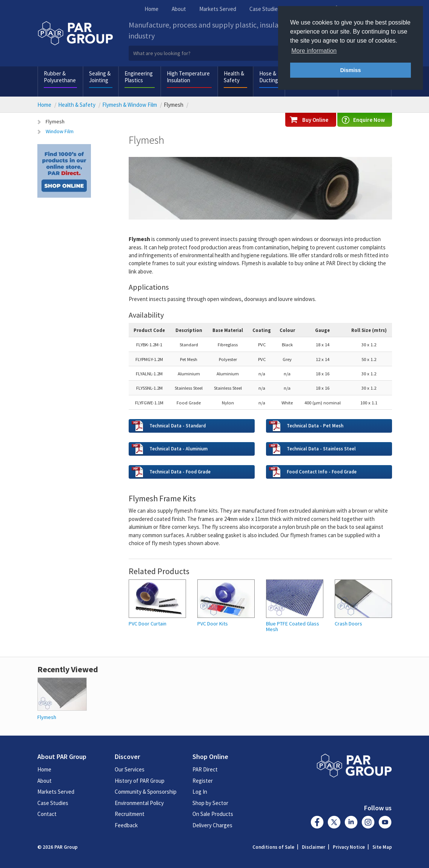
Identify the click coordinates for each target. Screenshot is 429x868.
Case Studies (265, 9)
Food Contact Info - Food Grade (322, 472)
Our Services (130, 769)
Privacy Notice (349, 847)
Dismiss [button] (350, 70)
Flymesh (55, 121)
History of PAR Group (140, 781)
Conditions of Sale (273, 847)
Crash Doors (348, 624)
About (179, 9)
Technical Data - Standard (178, 426)
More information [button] (314, 51)
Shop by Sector (210, 803)
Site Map (382, 847)
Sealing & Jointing (100, 77)
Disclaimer (314, 847)
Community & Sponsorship (146, 792)
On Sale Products (213, 814)
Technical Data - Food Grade (180, 472)
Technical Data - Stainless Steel (321, 449)
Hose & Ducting (269, 77)
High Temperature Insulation (188, 77)
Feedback (126, 825)
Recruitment (130, 814)
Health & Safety (234, 77)
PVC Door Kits (213, 624)
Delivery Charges (212, 825)
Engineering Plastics (139, 77)
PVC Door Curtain (148, 624)
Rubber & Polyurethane (60, 77)
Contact (47, 814)
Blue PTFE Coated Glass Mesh (293, 627)
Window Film (60, 131)
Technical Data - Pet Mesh (315, 426)
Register (203, 781)
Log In (200, 792)
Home (151, 9)
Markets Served (218, 9)
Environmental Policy (139, 803)
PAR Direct (205, 769)
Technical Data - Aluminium (178, 449)
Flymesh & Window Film (130, 105)
